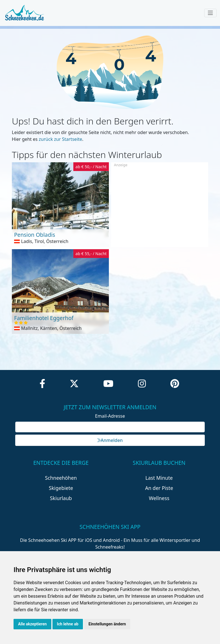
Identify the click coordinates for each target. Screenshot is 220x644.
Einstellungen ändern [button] (107, 624)
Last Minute (159, 478)
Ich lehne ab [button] (68, 624)
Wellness (159, 498)
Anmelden (110, 440)
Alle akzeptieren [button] (32, 624)
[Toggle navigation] (210, 13)
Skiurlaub (61, 498)
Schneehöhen (61, 478)
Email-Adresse (110, 416)
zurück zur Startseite (60, 139)
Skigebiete (61, 488)
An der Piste (159, 488)
